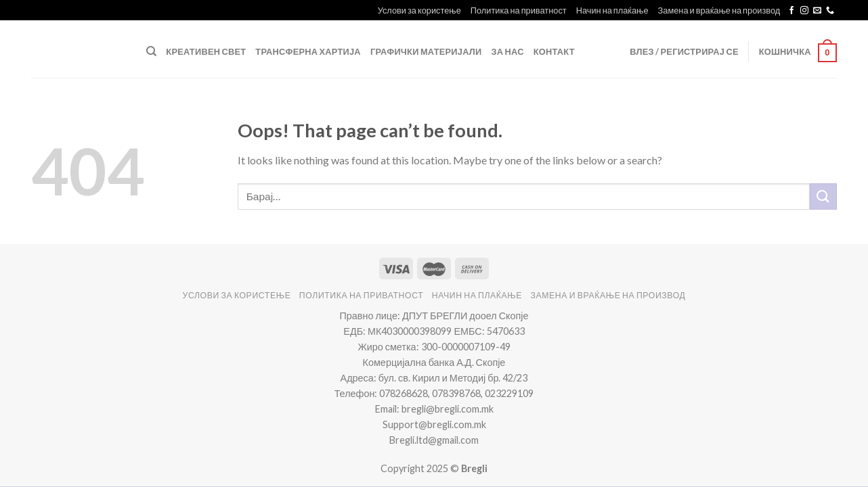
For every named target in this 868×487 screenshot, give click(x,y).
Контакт (554, 51)
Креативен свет (206, 51)
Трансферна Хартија (308, 51)
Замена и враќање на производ (719, 10)
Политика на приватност (519, 10)
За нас (508, 51)
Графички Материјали (426, 51)
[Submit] (823, 196)
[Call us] (830, 11)
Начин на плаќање (612, 10)
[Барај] (151, 51)
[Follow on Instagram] (804, 11)
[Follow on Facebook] (791, 11)
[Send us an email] (817, 11)
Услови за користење (419, 10)
